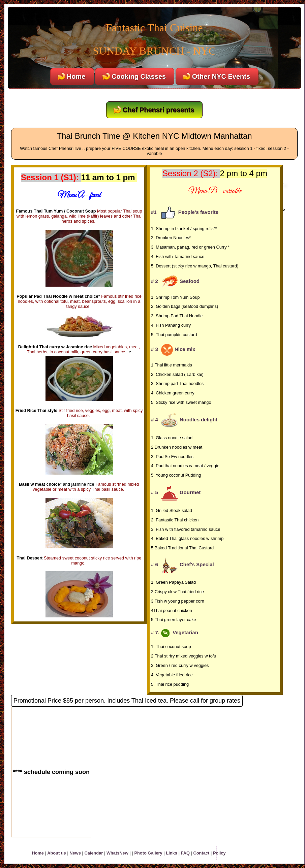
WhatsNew (117, 853)
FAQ (185, 853)
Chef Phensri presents (158, 110)
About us (56, 853)
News (75, 853)
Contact (202, 853)
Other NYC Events (221, 76)
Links (171, 853)
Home (76, 76)
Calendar (94, 853)
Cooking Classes (139, 76)
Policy (219, 853)
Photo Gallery (148, 853)
